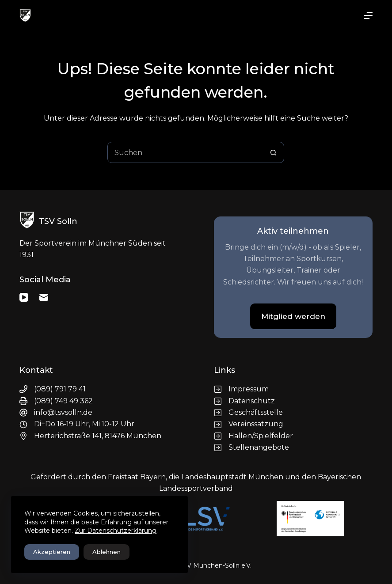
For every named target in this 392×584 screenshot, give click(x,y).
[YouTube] (24, 297)
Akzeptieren (52, 552)
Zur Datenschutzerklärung (116, 531)
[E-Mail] (44, 297)
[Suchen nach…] (185, 152)
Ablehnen (107, 552)
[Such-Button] (273, 152)
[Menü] (368, 15)
